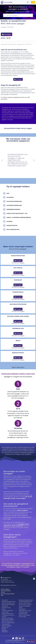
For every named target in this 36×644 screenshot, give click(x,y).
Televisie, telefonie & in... (8, 621)
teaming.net (18, 280)
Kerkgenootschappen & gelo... (26, 600)
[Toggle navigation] (28, 2)
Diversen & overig (6, 608)
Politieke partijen (23, 614)
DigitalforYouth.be (18, 256)
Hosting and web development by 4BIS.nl (13, 641)
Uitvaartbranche (6, 624)
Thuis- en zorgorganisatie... (8, 623)
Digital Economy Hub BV (19, 640)
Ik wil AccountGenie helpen (8, 594)
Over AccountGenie (6, 591)
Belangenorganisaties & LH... (9, 602)
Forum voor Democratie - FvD (17, 213)
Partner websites (5, 589)
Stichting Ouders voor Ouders (18, 316)
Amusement (5, 600)
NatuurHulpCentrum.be (18, 304)
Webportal (4, 630)
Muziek (21, 608)
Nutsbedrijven (22, 609)
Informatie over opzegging (18, 263)
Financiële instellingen (7, 611)
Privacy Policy (12, 642)
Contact (3, 592)
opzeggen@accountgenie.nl (8, 585)
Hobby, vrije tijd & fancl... (8, 614)
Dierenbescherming (13, 209)
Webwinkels (5, 632)
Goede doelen (5, 612)
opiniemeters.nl (18, 292)
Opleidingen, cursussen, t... (25, 611)
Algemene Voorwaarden (20, 642)
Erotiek (3, 609)
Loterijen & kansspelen (24, 606)
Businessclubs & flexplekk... (8, 605)
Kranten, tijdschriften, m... (25, 603)
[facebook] (17, 638)
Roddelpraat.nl (12, 226)
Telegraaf (10, 197)
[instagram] (23, 638)
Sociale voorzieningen (7, 618)
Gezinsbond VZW (18, 328)
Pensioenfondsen (23, 612)
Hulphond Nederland (14, 201)
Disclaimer (7, 642)
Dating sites (5, 606)
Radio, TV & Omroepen (24, 615)
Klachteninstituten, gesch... (26, 602)
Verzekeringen (5, 627)
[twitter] (13, 638)
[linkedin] (20, 638)
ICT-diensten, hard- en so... (8, 615)
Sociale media (22, 617)
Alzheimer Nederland (14, 205)
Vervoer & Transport (7, 626)
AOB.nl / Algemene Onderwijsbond (19, 217)
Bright (18, 341)
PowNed (9, 221)
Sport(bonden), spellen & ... (8, 620)
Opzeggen (7, 34)
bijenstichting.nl (18, 353)
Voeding (4, 629)
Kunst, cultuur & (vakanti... (25, 605)
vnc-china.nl (18, 268)
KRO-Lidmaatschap (13, 230)
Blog (2, 595)
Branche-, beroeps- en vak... (8, 603)
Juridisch (4, 617)
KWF (8, 193)
